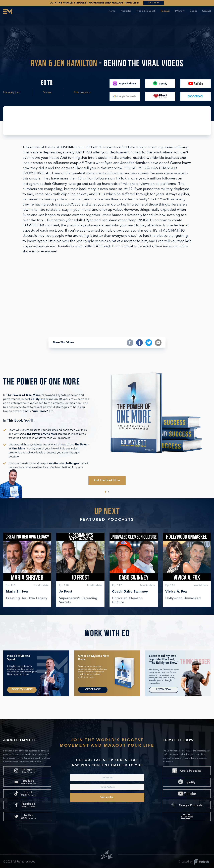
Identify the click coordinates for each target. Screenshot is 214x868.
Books (193, 11)
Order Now (93, 690)
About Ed (126, 11)
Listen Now (164, 690)
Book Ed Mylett (22, 690)
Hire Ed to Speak (146, 11)
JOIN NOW (154, 3)
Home (112, 11)
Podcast (165, 11)
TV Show (180, 11)
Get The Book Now (107, 480)
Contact (206, 11)
